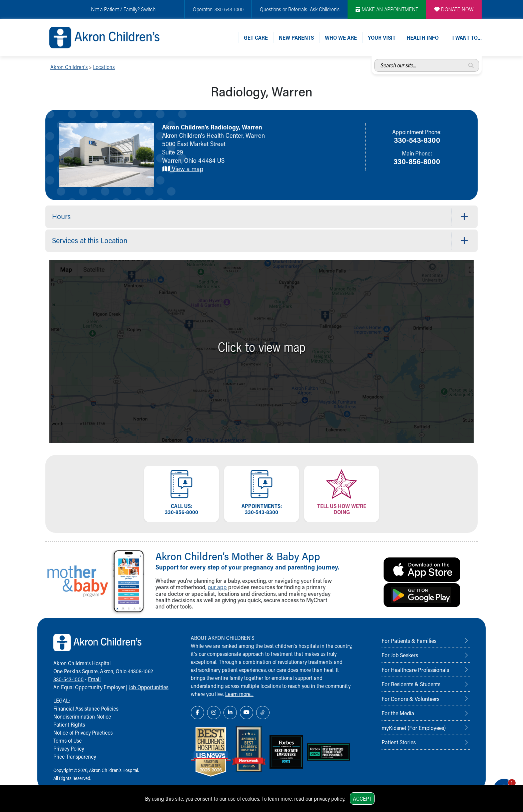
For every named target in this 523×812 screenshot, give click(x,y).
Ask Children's (325, 9)
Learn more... (239, 694)
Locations (104, 67)
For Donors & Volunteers (410, 699)
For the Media (398, 713)
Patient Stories (399, 742)
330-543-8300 (417, 140)
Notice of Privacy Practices (83, 732)
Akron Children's (69, 67)
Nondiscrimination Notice (82, 716)
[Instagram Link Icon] (214, 713)
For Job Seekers (400, 655)
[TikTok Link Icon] (263, 713)
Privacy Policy (69, 748)
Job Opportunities (149, 687)
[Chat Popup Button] (499, 783)
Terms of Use (68, 740)
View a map (183, 169)
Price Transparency (75, 756)
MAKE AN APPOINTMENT (387, 9)
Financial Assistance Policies (86, 708)
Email (94, 679)
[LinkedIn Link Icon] (230, 713)
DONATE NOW (454, 9)
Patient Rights (69, 724)
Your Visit (382, 38)
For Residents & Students (411, 684)
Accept (362, 798)
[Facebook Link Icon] (197, 713)
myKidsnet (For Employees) (414, 728)
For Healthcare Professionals (415, 670)
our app (217, 587)
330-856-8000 (417, 161)
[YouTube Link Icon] (246, 713)
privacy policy (329, 798)
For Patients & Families (409, 641)
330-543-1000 (69, 679)
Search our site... (374, 59)
